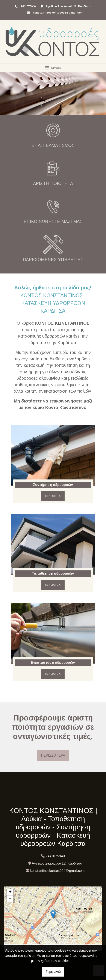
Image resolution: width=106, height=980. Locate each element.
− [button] (10, 899)
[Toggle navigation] (53, 68)
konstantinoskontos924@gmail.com (58, 13)
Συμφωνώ (53, 972)
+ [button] (10, 892)
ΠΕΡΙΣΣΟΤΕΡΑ (53, 496)
